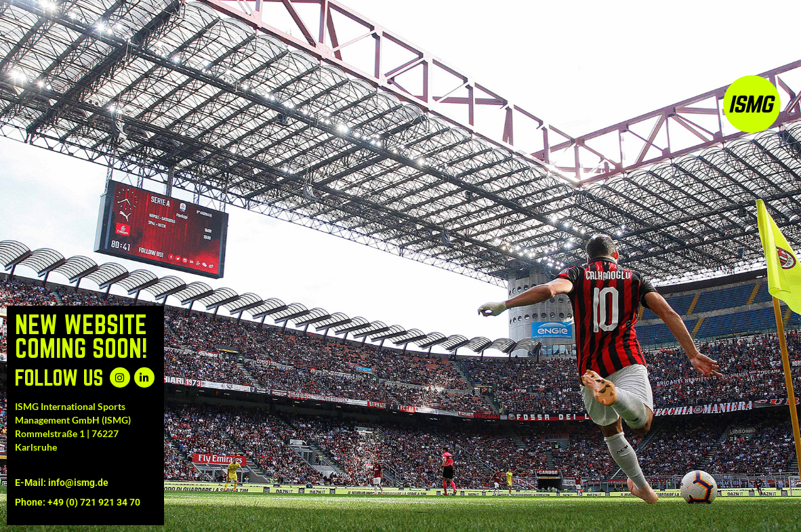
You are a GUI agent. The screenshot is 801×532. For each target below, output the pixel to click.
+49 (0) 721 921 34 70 (94, 502)
